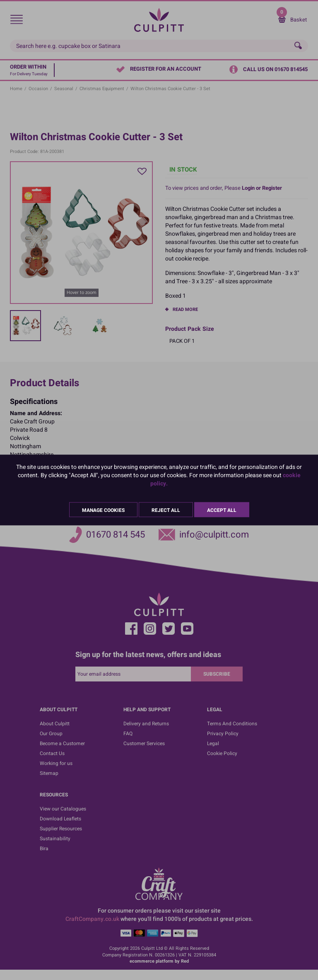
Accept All (222, 510)
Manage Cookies (103, 510)
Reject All (166, 510)
